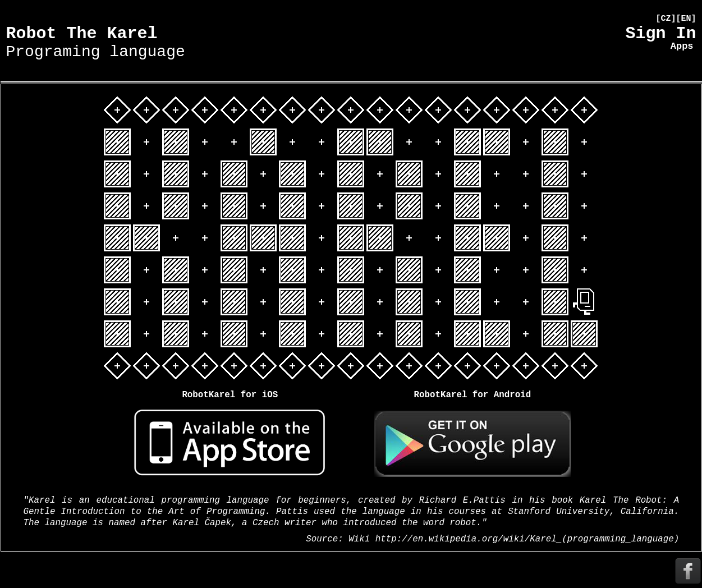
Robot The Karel (96, 42)
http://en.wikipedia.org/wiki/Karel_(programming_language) (527, 539)
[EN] (686, 19)
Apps (682, 46)
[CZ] (666, 19)
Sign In (660, 34)
